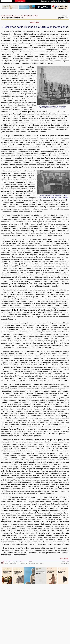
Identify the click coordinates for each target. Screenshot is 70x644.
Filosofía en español (12, 562)
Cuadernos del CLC (26, 562)
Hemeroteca (65, 564)
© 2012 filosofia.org (11, 564)
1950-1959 (66, 562)
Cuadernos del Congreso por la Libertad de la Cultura (19, 16)
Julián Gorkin (35, 22)
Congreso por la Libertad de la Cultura (32, 564)
